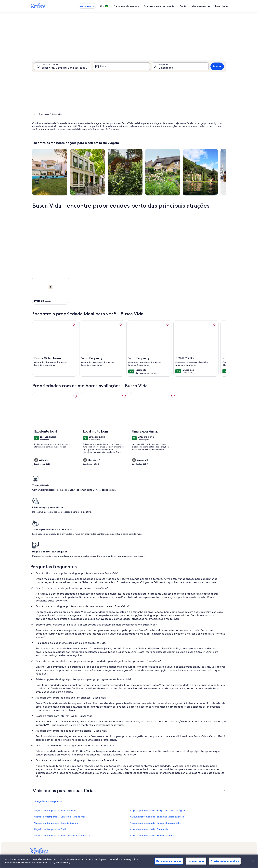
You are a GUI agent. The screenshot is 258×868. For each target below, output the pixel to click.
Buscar (217, 71)
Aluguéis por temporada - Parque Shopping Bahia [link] (156, 768)
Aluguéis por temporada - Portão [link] (50, 774)
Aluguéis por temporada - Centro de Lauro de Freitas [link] (61, 762)
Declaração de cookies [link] (108, 840)
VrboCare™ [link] (35, 818)
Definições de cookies (169, 864)
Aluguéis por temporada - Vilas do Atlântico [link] (56, 755)
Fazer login (221, 6)
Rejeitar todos (196, 864)
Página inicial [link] (38, 115)
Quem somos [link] (104, 813)
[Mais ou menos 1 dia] (115, 152)
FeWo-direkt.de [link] (173, 824)
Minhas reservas (201, 6)
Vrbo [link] (169, 813)
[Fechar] (253, 864)
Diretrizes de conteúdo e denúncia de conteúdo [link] (120, 845)
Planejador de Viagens (126, 6)
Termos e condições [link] (107, 829)
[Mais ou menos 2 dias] (127, 152)
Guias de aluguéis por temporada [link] (45, 834)
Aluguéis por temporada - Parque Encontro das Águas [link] (158, 755)
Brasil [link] (74, 115)
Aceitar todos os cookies (225, 864)
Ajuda (183, 6)
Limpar (182, 161)
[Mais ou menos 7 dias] (151, 152)
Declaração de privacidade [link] (110, 834)
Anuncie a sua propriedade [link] (42, 813)
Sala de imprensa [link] (106, 824)
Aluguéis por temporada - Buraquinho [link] (149, 774)
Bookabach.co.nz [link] (174, 829)
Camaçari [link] (91, 115)
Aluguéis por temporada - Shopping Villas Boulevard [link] (157, 762)
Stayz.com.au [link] (172, 834)
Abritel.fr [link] (170, 818)
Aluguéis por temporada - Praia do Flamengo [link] (153, 780)
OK (194, 161)
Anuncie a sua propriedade (159, 6)
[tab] (120, 80)
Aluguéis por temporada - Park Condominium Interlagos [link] (62, 780)
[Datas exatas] (102, 152)
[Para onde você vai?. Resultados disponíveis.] (63, 71)
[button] (119, 107)
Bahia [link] (82, 115)
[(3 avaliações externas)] (148, 378)
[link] (73, 329)
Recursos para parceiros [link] (41, 829)
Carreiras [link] (102, 818)
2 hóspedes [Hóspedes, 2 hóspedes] (166, 72)
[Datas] (121, 71)
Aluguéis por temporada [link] (58, 115)
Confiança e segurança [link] (40, 824)
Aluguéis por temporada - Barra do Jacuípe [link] (56, 768)
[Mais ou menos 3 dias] (139, 152)
